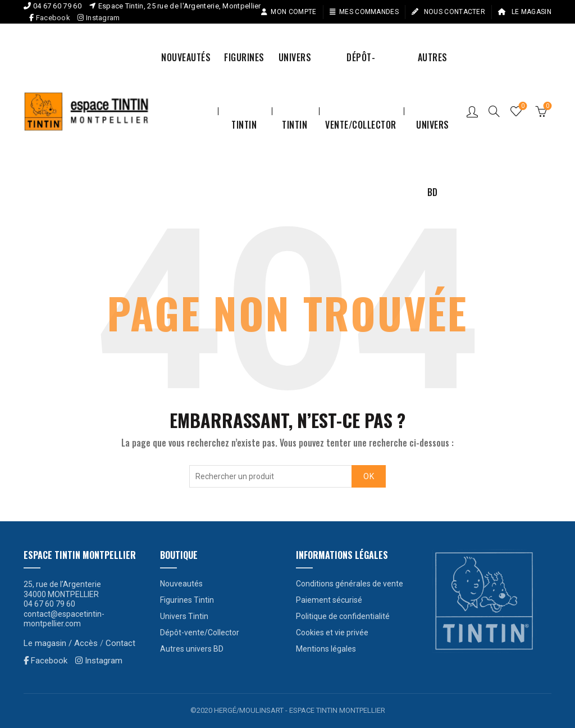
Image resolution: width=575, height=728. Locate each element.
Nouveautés (186, 57)
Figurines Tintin (244, 71)
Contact (120, 643)
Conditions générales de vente (350, 584)
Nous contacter (448, 12)
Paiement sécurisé (329, 600)
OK (369, 476)
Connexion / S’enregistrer (472, 111)
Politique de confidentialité (343, 616)
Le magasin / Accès (61, 643)
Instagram (99, 18)
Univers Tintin (295, 71)
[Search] (494, 111)
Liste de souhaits (522, 106)
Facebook (53, 18)
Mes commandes (364, 12)
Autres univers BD (433, 71)
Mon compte (288, 12)
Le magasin (524, 12)
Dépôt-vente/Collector (361, 71)
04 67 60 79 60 (57, 6)
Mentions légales (326, 649)
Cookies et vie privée (332, 633)
